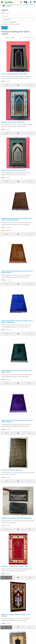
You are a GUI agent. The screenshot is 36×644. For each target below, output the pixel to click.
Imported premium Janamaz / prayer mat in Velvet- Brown (17, 272)
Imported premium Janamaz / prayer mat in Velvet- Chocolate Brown (17, 219)
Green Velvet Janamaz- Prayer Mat (14, 170)
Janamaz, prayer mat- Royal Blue (13, 122)
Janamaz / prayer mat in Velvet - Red (14, 566)
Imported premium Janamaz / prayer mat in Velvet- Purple (17, 421)
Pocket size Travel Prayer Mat (12, 470)
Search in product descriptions (11, 24)
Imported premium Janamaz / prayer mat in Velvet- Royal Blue (17, 321)
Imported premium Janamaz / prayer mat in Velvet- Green (17, 371)
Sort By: (7, 38)
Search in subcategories (9, 22)
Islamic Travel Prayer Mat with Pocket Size (17, 518)
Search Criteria (5, 13)
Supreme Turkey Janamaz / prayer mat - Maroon (16, 615)
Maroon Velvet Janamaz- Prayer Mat (14, 74)
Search (9, 6)
